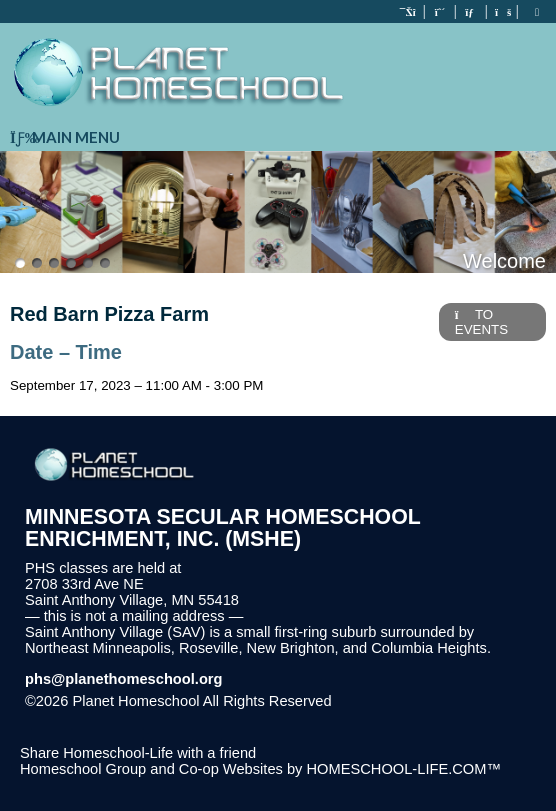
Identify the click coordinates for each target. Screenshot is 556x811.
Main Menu (65, 137)
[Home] (409, 12)
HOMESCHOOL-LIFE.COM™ (403, 769)
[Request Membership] (440, 12)
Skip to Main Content (419, 701)
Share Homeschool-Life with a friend (138, 753)
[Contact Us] (471, 12)
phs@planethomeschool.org (124, 679)
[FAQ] (502, 12)
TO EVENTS (481, 322)
